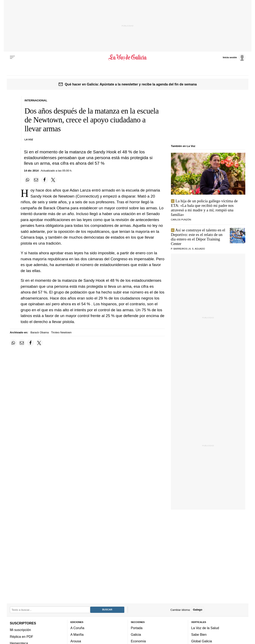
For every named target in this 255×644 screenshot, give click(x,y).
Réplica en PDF (22, 637)
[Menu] (12, 57)
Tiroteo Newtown (61, 332)
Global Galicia (202, 641)
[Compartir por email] (36, 180)
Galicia (136, 635)
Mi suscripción (20, 630)
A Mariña (77, 635)
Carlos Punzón (181, 220)
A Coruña (77, 628)
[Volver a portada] (127, 57)
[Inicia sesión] (234, 57)
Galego (197, 610)
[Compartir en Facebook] (45, 180)
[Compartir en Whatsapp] (27, 180)
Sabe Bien (199, 635)
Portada (137, 628)
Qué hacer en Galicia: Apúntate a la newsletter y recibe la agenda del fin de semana (131, 84)
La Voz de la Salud (205, 628)
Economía (138, 641)
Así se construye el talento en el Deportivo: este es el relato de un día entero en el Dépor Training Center (198, 237)
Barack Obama (40, 332)
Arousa (76, 641)
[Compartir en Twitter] (53, 180)
